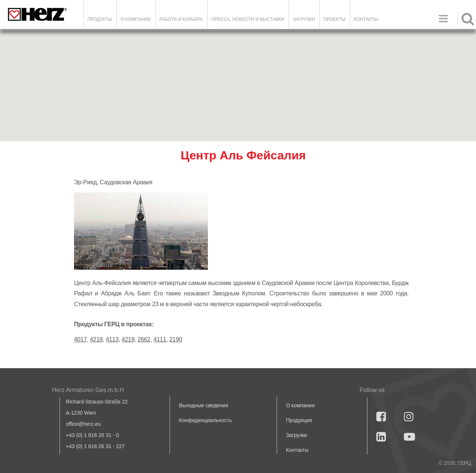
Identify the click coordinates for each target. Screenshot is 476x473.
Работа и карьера (181, 19)
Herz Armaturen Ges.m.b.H (88, 390)
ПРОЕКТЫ (335, 19)
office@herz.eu (83, 424)
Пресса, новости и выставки (248, 19)
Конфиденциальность (205, 420)
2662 (144, 339)
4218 (96, 339)
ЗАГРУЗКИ (304, 19)
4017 (80, 339)
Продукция (299, 420)
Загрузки (296, 435)
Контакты (366, 19)
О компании (136, 19)
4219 (128, 339)
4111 (160, 339)
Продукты (100, 19)
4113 (112, 339)
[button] (238, 79)
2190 (176, 339)
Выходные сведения (203, 405)
